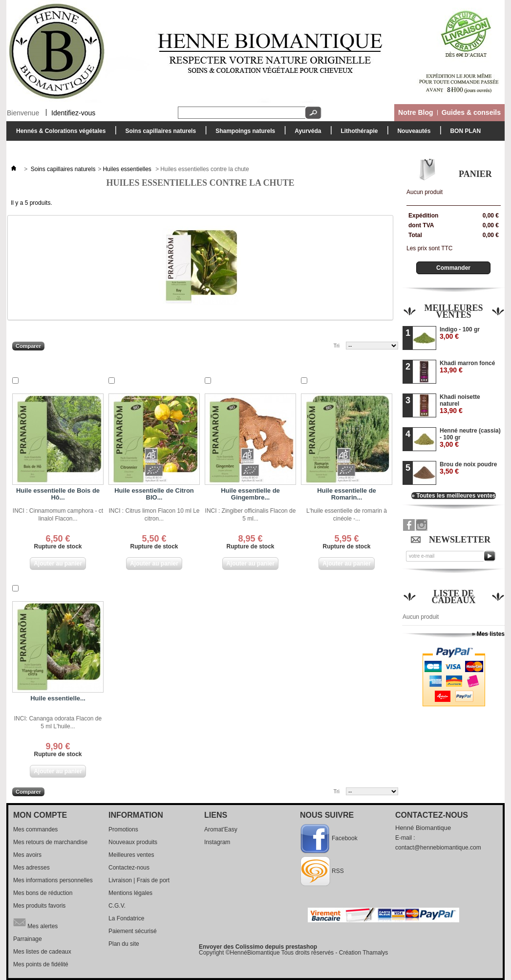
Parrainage (28, 939)
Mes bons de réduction (43, 893)
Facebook (345, 838)
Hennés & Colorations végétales (58, 134)
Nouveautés (414, 131)
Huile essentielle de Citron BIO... (154, 494)
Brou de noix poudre (468, 468)
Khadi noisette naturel (460, 404)
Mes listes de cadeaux (42, 952)
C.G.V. (117, 906)
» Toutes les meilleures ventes (454, 496)
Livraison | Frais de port (139, 880)
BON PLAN (465, 131)
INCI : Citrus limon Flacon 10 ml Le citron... (154, 515)
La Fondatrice (126, 918)
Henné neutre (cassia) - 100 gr (470, 438)
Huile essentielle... (58, 698)
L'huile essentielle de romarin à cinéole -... (347, 515)
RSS (338, 871)
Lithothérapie (357, 134)
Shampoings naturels (243, 134)
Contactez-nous (129, 868)
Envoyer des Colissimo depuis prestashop (258, 947)
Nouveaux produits (133, 842)
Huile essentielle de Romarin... (347, 494)
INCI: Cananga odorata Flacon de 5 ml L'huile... (58, 722)
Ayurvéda (305, 134)
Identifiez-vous (73, 112)
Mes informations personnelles (53, 880)
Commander (453, 268)
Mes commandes (35, 829)
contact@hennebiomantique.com (438, 848)
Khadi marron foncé (467, 367)
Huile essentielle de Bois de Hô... (58, 494)
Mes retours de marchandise (50, 842)
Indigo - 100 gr (460, 333)
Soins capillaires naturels (158, 134)
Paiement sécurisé (133, 931)
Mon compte (40, 815)
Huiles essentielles (128, 169)
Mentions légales (130, 893)
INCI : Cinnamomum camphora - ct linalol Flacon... (58, 515)
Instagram (217, 842)
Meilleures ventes (453, 311)
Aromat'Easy (221, 829)
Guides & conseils (471, 112)
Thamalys (375, 953)
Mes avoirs (27, 855)
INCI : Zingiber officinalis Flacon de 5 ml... (251, 515)
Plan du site (124, 944)
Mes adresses (32, 868)
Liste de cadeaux (454, 597)
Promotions (123, 829)
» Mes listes (488, 634)
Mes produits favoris (39, 906)
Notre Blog (416, 112)
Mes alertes (35, 922)
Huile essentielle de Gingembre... (250, 494)
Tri (337, 346)
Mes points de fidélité (41, 964)
